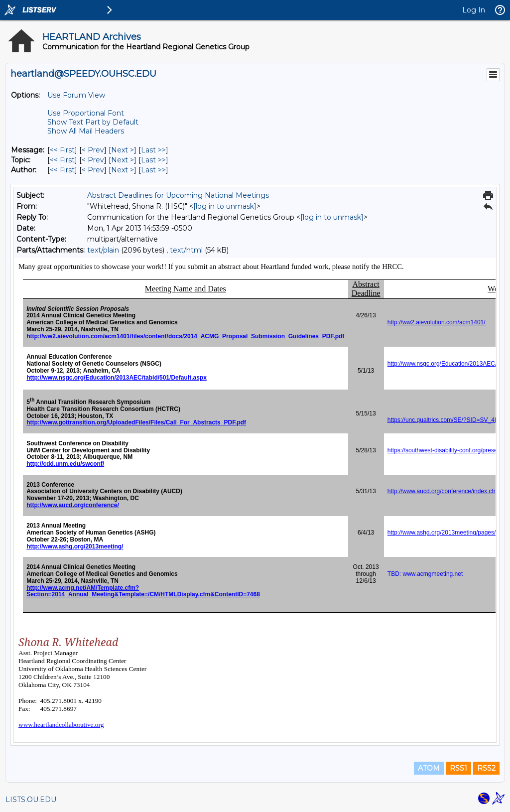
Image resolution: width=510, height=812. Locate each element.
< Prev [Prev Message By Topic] (93, 160)
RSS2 (486, 768)
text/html (186, 250)
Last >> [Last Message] (153, 150)
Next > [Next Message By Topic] (123, 160)
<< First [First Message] (62, 150)
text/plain (103, 250)
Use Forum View (76, 95)
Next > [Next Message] (123, 150)
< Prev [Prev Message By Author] (93, 170)
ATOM (429, 768)
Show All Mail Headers (86, 131)
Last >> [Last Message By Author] (153, 170)
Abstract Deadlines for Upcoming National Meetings (178, 195)
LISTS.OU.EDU (31, 800)
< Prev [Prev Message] (93, 150)
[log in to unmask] (225, 206)
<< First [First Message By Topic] (62, 160)
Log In (474, 10)
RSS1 (458, 768)
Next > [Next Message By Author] (123, 170)
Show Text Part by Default (93, 122)
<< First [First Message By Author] (62, 170)
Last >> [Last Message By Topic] (153, 160)
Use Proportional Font (86, 113)
